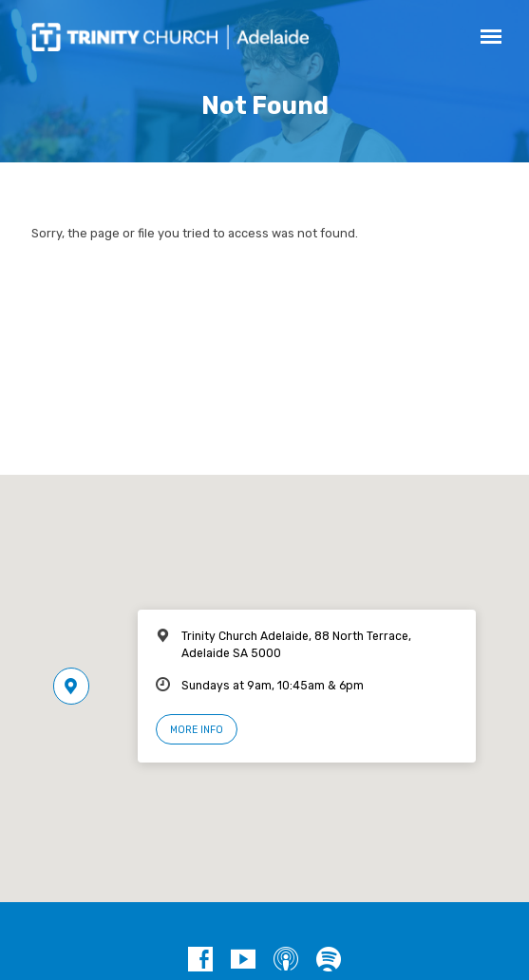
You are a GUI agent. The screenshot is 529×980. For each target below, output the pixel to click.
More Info (197, 730)
